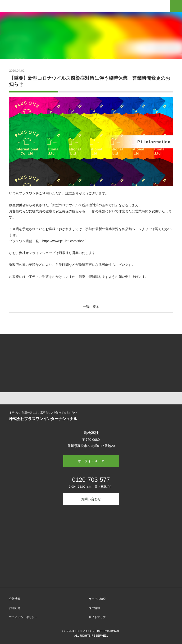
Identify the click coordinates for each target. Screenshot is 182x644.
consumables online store (50, 375)
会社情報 (15, 599)
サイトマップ (97, 617)
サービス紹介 (97, 599)
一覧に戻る (91, 307)
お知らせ (15, 608)
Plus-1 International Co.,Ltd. (25, 7)
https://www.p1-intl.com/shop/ (64, 241)
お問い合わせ (91, 499)
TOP (91, 398)
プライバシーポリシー (23, 617)
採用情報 (94, 608)
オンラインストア (91, 461)
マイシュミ (132, 351)
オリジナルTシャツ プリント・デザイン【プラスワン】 (50, 351)
